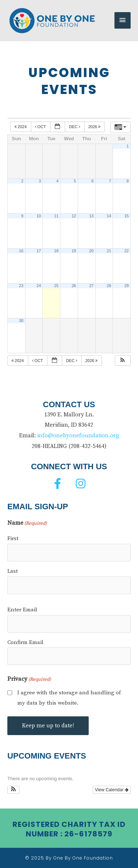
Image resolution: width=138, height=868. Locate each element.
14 (109, 216)
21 (109, 251)
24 (39, 286)
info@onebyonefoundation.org (78, 436)
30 (21, 321)
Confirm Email (25, 642)
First (13, 538)
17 (39, 251)
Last (13, 571)
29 (127, 286)
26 (74, 286)
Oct (41, 127)
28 (109, 286)
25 (56, 286)
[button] (123, 361)
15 (127, 216)
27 (91, 286)
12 (74, 216)
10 (39, 216)
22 (127, 251)
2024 (21, 127)
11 (56, 216)
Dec (75, 127)
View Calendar (112, 790)
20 (91, 251)
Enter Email (22, 610)
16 (21, 251)
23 (21, 286)
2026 (95, 127)
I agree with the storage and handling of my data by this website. (69, 698)
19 (74, 251)
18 (56, 251)
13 (91, 216)
